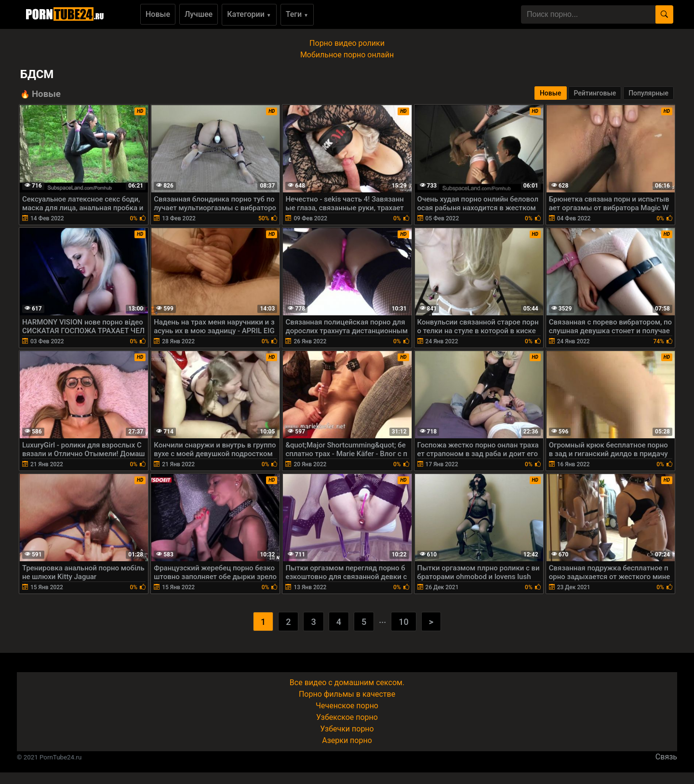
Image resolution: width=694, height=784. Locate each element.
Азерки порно (347, 740)
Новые (158, 14)
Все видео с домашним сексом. (347, 683)
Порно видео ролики (347, 43)
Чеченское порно (347, 706)
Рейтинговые (595, 93)
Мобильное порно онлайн (347, 55)
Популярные (648, 93)
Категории (249, 14)
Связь (666, 757)
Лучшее (199, 14)
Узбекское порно (347, 717)
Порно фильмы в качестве (347, 694)
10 (403, 622)
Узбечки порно (347, 729)
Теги (297, 14)
